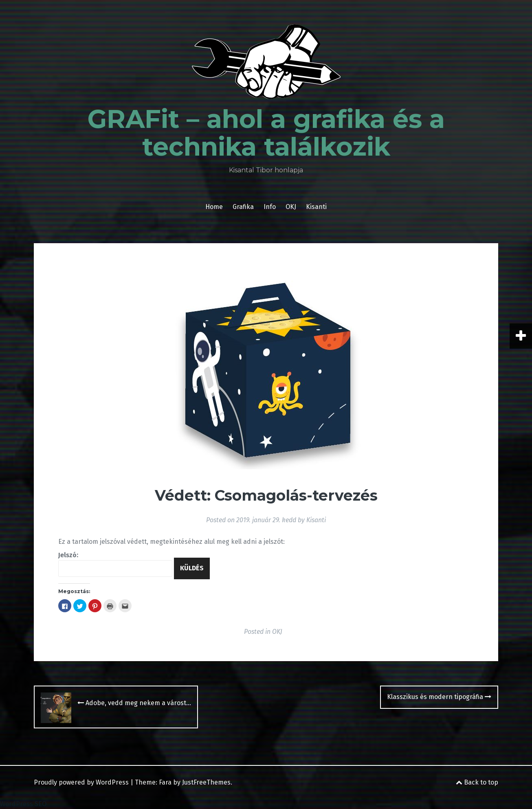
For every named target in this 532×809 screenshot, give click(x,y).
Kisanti (316, 207)
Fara (165, 782)
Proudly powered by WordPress (81, 782)
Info (270, 207)
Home (214, 207)
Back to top (477, 782)
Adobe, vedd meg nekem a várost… (134, 703)
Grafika (243, 207)
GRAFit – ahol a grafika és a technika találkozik (266, 133)
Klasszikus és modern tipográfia (439, 697)
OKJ (291, 207)
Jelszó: (115, 564)
